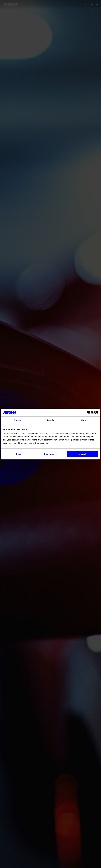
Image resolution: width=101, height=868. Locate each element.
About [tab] (84, 420)
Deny (18, 454)
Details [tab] (50, 420)
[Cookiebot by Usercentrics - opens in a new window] (86, 413)
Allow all (83, 454)
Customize (51, 454)
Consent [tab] (18, 420)
